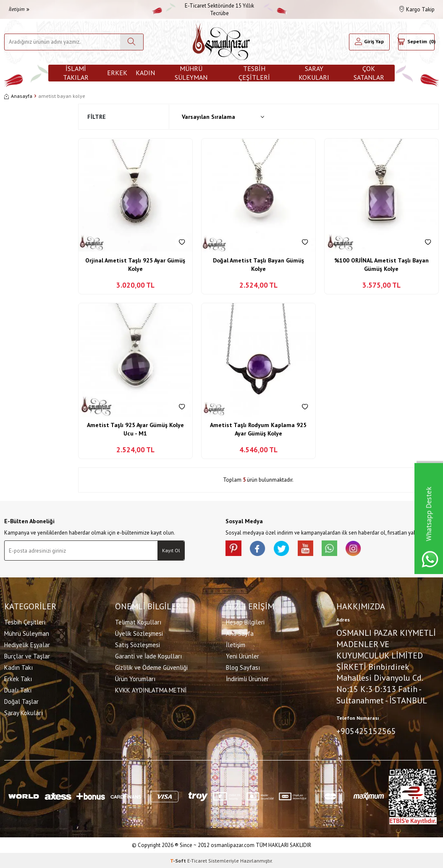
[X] (284, 549)
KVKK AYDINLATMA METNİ (151, 690)
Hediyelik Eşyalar (27, 644)
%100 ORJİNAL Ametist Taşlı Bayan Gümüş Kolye (381, 265)
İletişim (19, 9)
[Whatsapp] (335, 549)
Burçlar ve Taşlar (27, 656)
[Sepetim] (416, 42)
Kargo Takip (417, 9)
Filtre (97, 117)
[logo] (221, 42)
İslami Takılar (76, 73)
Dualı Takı (18, 690)
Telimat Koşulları (138, 622)
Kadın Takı (18, 667)
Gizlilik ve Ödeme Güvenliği (151, 667)
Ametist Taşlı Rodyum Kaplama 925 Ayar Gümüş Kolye (258, 429)
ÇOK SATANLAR (369, 73)
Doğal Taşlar (21, 701)
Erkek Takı (18, 678)
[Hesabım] (369, 42)
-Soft (179, 860)
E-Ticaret (197, 860)
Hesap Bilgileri (245, 622)
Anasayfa (18, 96)
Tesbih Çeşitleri (254, 73)
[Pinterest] (234, 549)
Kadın (145, 73)
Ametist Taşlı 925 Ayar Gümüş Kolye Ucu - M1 (135, 429)
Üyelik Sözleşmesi (139, 633)
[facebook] (259, 549)
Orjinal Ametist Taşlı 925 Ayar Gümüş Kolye (135, 265)
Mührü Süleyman (191, 73)
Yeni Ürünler (242, 656)
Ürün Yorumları (135, 678)
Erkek (117, 73)
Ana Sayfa (240, 633)
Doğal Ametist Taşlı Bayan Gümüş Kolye (258, 265)
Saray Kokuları (314, 73)
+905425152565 (366, 731)
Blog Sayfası (243, 667)
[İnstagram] (360, 549)
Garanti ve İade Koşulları (148, 656)
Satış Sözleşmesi (138, 644)
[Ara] (132, 42)
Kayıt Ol (171, 550)
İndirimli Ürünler (247, 678)
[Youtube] (309, 549)
